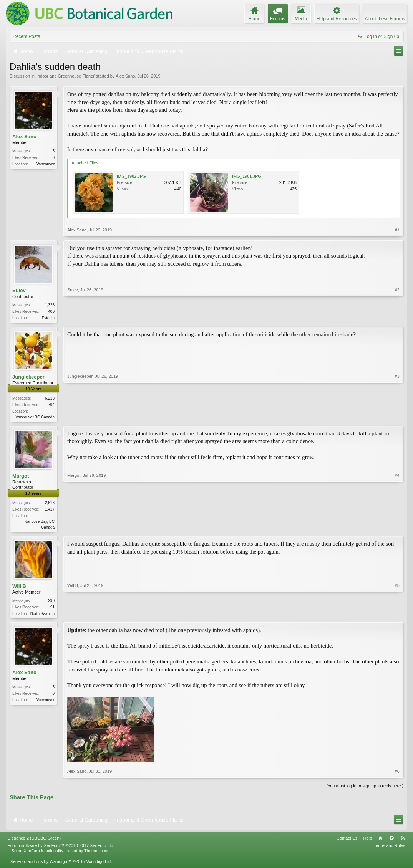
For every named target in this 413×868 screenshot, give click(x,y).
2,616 (50, 504)
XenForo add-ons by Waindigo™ (41, 865)
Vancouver (46, 164)
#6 (397, 774)
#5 (397, 615)
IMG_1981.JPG (247, 176)
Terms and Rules (389, 848)
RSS (403, 841)
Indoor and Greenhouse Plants (65, 76)
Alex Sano (125, 76)
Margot (21, 477)
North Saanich (42, 616)
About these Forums (385, 19)
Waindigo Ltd (98, 865)
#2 (397, 317)
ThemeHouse (97, 854)
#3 (397, 417)
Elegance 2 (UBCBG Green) (34, 841)
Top (391, 841)
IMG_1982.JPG (131, 176)
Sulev (19, 290)
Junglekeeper (28, 378)
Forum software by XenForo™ (61, 848)
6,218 (50, 399)
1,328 (50, 305)
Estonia (48, 318)
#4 (397, 528)
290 (51, 603)
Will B (19, 588)
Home (380, 841)
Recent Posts (26, 36)
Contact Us (347, 841)
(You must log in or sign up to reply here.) (365, 789)
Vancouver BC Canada (35, 418)
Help (367, 841)
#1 (397, 230)
